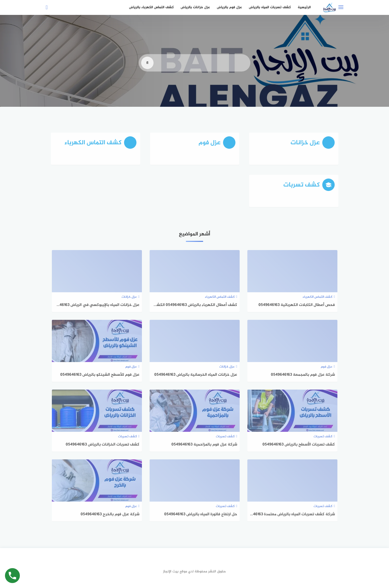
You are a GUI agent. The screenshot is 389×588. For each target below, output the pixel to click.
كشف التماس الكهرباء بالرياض (151, 7)
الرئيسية (304, 7)
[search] (147, 71)
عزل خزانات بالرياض (195, 7)
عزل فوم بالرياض (229, 7)
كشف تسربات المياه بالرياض (270, 7)
